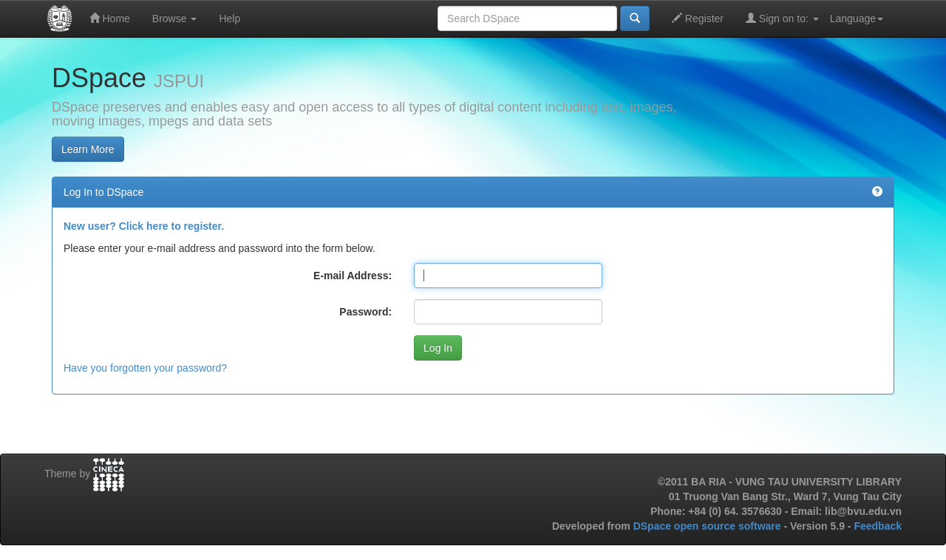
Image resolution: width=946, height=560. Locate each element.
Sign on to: (782, 18)
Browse (175, 18)
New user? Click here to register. (144, 226)
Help (229, 18)
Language (857, 18)
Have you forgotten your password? (145, 368)
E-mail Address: (353, 276)
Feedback (878, 526)
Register (698, 18)
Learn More (88, 149)
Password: (365, 312)
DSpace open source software (709, 526)
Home (110, 18)
